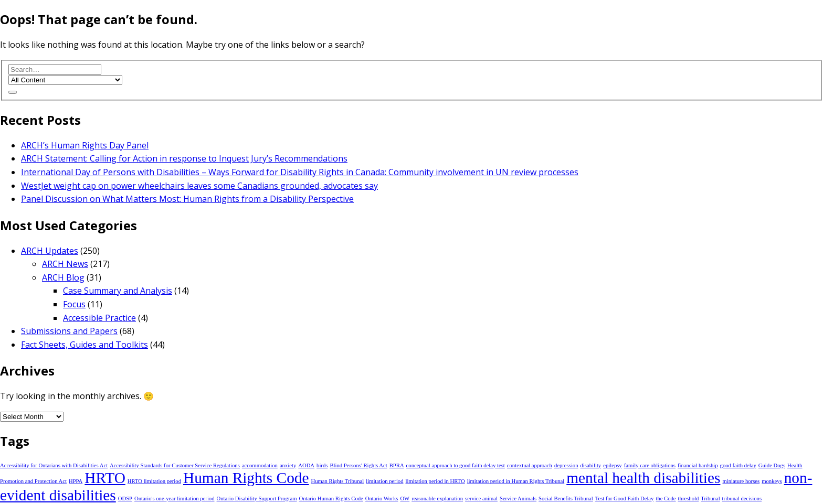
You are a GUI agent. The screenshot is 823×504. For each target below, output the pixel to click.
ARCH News (65, 264)
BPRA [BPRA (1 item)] (397, 465)
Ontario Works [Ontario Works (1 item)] (382, 498)
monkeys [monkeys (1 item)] (772, 481)
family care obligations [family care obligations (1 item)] (650, 465)
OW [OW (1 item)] (405, 498)
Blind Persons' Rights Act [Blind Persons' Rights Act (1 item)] (358, 465)
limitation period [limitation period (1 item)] (384, 481)
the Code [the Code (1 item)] (666, 498)
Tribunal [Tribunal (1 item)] (710, 498)
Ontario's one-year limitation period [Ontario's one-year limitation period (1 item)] (175, 498)
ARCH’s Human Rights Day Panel (85, 145)
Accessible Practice (99, 318)
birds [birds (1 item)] (322, 465)
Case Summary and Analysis (118, 291)
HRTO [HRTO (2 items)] (105, 478)
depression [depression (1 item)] (566, 465)
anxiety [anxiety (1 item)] (288, 465)
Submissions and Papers (69, 331)
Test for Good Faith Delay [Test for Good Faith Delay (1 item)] (625, 498)
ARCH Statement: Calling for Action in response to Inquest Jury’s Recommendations (184, 158)
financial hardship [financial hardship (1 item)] (698, 465)
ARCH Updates (50, 251)
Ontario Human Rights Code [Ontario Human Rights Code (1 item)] (331, 498)
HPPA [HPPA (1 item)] (76, 481)
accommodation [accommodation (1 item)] (260, 465)
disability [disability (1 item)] (591, 465)
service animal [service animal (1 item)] (481, 498)
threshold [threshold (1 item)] (689, 498)
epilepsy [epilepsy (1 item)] (613, 465)
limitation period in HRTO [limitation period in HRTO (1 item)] (435, 481)
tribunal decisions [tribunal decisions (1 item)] (742, 498)
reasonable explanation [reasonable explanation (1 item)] (437, 498)
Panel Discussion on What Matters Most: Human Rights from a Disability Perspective (187, 199)
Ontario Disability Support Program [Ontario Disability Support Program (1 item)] (257, 498)
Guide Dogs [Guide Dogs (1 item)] (772, 465)
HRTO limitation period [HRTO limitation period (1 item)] (154, 481)
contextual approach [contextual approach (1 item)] (530, 465)
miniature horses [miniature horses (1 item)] (741, 481)
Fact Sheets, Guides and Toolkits (85, 345)
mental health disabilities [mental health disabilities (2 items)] (643, 478)
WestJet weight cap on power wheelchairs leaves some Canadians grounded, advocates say (199, 186)
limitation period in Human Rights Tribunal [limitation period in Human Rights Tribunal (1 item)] (516, 481)
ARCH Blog (63, 277)
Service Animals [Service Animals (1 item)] (518, 498)
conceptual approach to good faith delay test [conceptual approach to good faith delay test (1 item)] (456, 465)
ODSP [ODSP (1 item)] (125, 498)
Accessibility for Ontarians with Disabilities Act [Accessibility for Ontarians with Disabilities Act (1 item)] (54, 465)
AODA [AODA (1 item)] (306, 465)
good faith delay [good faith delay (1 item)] (738, 465)
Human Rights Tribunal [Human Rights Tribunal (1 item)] (338, 481)
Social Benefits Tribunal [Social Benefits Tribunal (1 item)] (566, 498)
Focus (74, 304)
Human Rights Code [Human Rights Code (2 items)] (246, 478)
